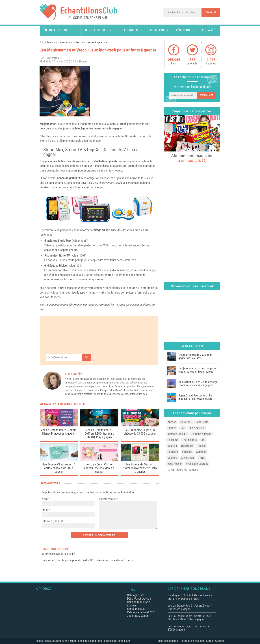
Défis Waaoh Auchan (139, 599)
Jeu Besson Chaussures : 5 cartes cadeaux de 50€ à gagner (59, 468)
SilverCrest (188, 458)
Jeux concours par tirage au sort (92, 42)
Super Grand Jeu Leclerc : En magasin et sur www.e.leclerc (195, 397)
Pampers (173, 452)
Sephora (172, 458)
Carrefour (186, 422)
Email (45, 510)
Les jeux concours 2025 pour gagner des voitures (195, 356)
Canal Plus (202, 422)
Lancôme (173, 440)
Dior (182, 428)
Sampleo (201, 452)
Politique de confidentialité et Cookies (202, 641)
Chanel (172, 428)
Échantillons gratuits (59, 30)
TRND (201, 458)
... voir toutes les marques (183, 470)
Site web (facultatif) (54, 521)
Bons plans (158, 30)
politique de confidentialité (118, 492)
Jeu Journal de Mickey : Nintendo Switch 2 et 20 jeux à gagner (140, 468)
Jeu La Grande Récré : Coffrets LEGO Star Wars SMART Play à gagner (99, 433)
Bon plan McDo (136, 609)
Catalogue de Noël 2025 (141, 612)
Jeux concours (129, 30)
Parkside (187, 452)
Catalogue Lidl (136, 595)
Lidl (203, 440)
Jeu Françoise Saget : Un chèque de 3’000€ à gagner (140, 432)
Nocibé (202, 446)
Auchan (172, 422)
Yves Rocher (175, 464)
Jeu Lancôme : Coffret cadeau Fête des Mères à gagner (99, 468)
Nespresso (187, 446)
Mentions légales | (169, 641)
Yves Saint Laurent (197, 464)
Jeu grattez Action (138, 616)
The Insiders (189, 440)
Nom (45, 499)
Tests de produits (97, 30)
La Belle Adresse (201, 434)
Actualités (209, 30)
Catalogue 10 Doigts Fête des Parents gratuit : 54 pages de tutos (190, 597)
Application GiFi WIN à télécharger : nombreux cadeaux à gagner (198, 384)
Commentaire (109, 499)
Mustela (172, 446)
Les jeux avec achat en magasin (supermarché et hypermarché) (197, 370)
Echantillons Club (48, 42)
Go (86, 357)
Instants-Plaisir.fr (177, 434)
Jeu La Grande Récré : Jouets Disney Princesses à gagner (59, 432)
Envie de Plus (197, 428)
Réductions (184, 30)
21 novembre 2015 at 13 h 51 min (58, 554)
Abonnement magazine (192, 158)
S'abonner (207, 95)
